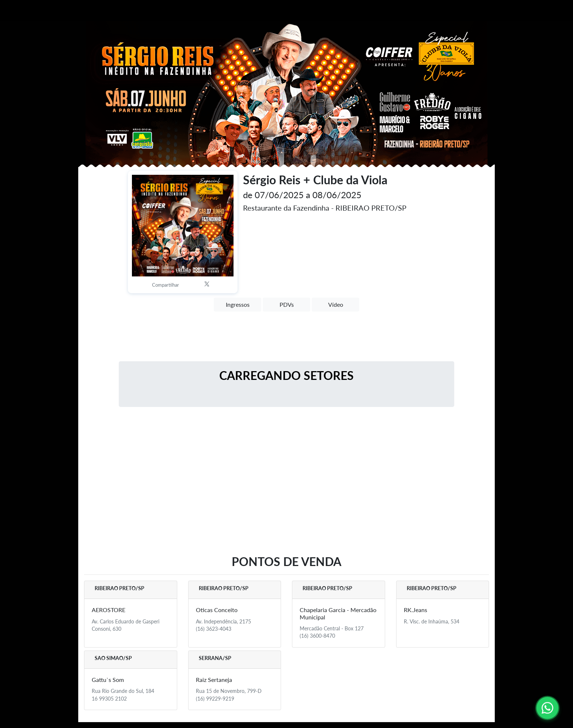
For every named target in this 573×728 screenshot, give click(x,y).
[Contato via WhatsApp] (547, 708)
